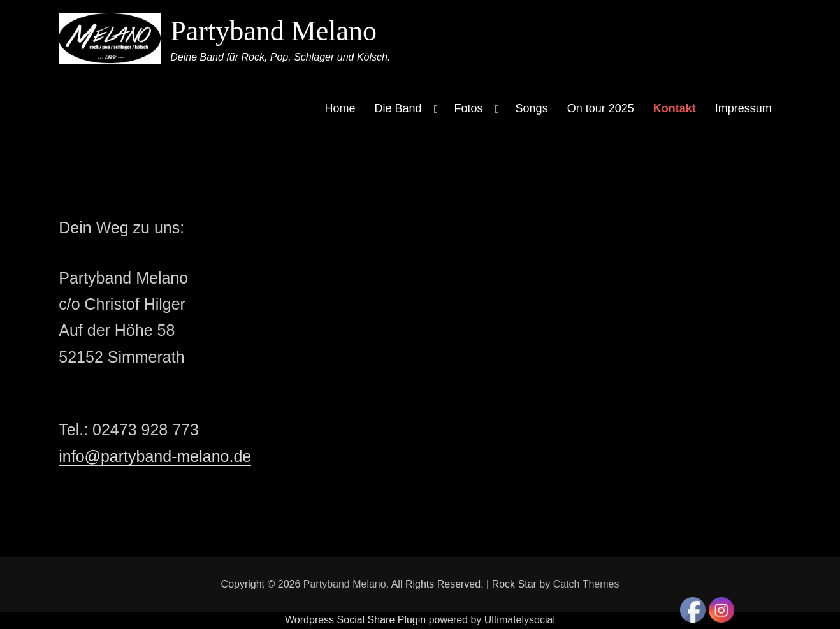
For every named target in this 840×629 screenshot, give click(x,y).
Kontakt (675, 108)
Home (340, 108)
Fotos (469, 108)
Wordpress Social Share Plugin (357, 620)
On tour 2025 (601, 108)
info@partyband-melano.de (155, 456)
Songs (532, 108)
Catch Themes (586, 584)
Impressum (743, 108)
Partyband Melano (273, 31)
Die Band (398, 108)
